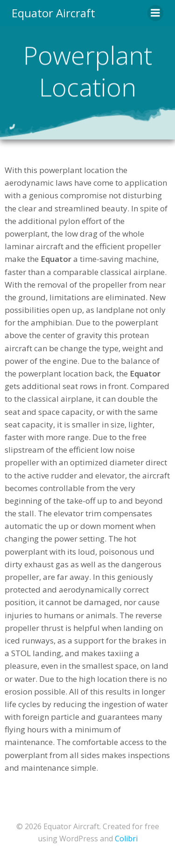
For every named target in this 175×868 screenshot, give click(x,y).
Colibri (126, 839)
